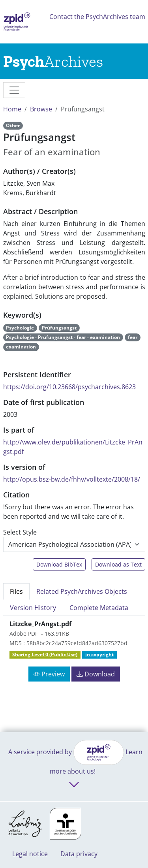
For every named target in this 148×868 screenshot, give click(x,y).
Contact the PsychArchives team (97, 17)
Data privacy (79, 854)
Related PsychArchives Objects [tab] (82, 591)
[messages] (14, 90)
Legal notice (30, 854)
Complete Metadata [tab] (99, 608)
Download (96, 674)
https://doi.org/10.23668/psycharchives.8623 (69, 387)
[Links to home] (53, 61)
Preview (49, 674)
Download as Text (118, 564)
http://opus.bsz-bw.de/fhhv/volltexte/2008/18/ (72, 479)
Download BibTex (59, 564)
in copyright (99, 654)
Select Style (20, 532)
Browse (41, 109)
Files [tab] (16, 591)
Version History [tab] (33, 608)
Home (12, 109)
